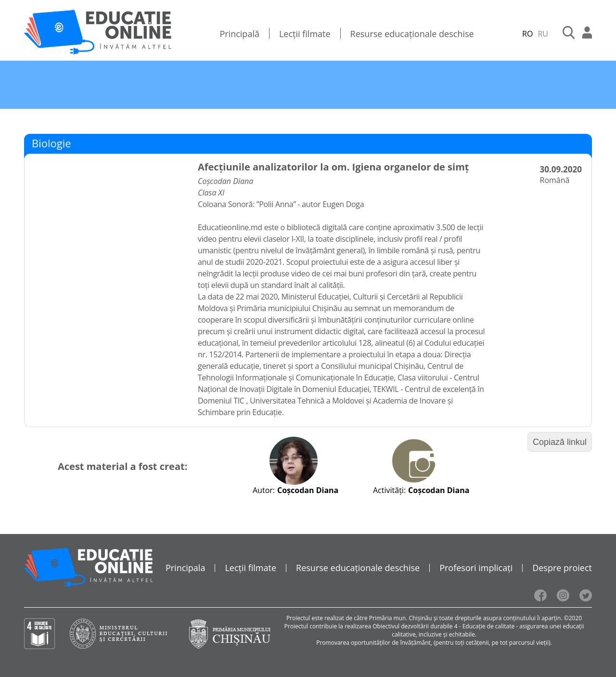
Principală (239, 34)
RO (527, 34)
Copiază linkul (560, 442)
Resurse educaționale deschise (412, 34)
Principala (186, 568)
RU (543, 34)
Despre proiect (562, 568)
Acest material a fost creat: (122, 466)
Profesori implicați (476, 568)
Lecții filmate (305, 34)
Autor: (264, 490)
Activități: (389, 490)
